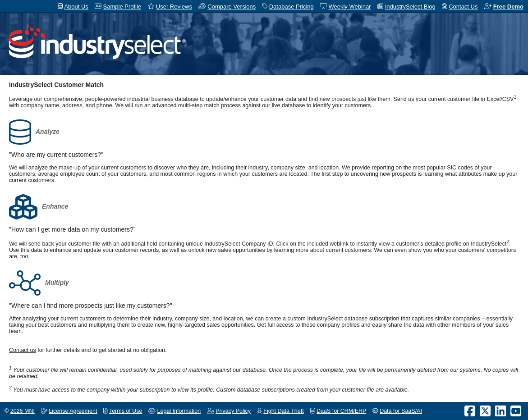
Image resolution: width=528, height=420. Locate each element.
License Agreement (73, 411)
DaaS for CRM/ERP (341, 411)
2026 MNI (23, 411)
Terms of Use (126, 411)
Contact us (23, 350)
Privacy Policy (233, 411)
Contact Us (463, 7)
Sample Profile (122, 7)
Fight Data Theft (283, 411)
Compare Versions (232, 7)
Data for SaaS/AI (401, 411)
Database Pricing (292, 7)
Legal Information (179, 411)
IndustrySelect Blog (410, 7)
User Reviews (174, 7)
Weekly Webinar (349, 7)
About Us (76, 7)
